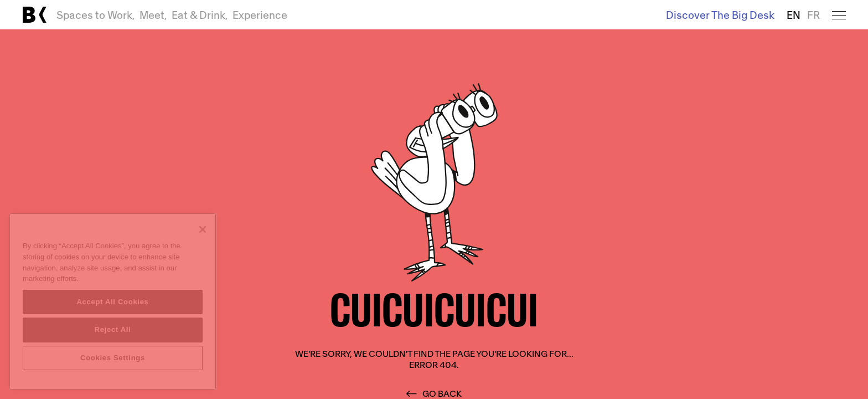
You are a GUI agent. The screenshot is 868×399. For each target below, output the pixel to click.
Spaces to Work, (96, 15)
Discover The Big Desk (720, 15)
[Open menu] (839, 15)
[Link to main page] (34, 15)
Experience (260, 15)
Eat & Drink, (200, 15)
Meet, (153, 15)
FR (813, 15)
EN (794, 15)
